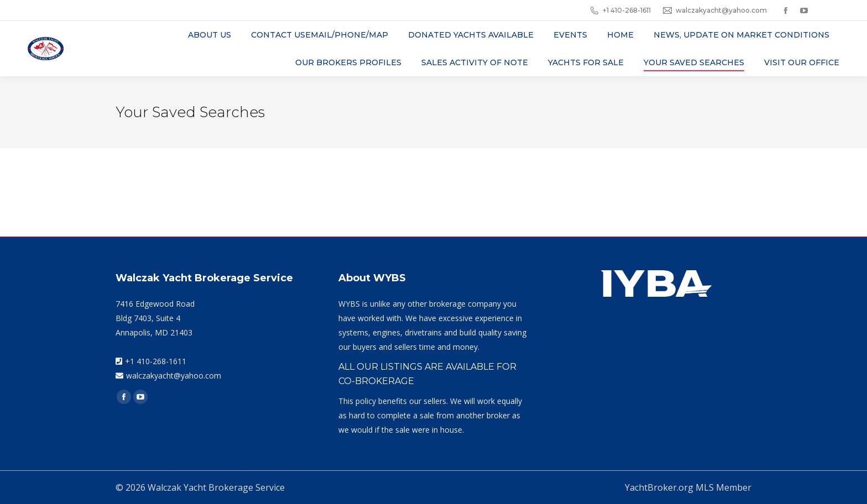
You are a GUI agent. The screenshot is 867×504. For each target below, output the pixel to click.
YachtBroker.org (659, 487)
